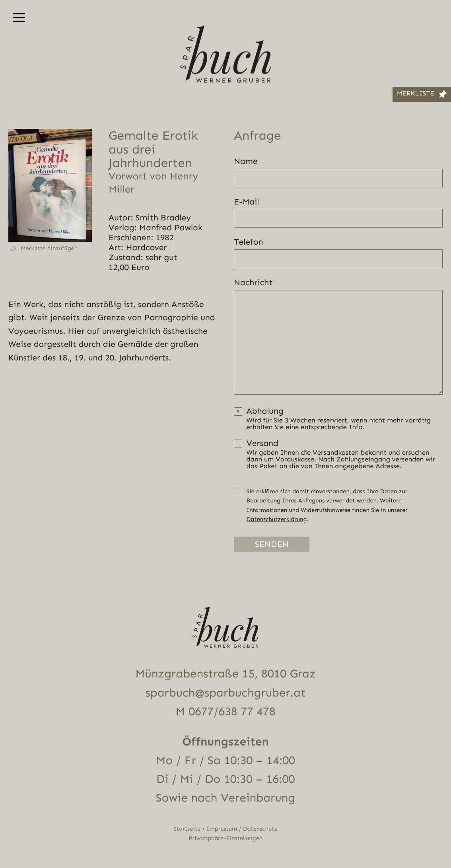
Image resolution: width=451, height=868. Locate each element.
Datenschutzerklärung (277, 519)
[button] (50, 249)
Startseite (187, 829)
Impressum (222, 829)
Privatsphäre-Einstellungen (225, 838)
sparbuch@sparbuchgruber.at (226, 693)
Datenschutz (260, 829)
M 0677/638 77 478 (225, 712)
